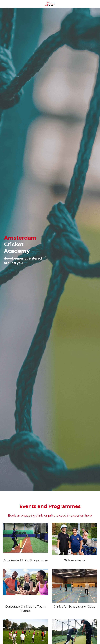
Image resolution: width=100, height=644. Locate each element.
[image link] (50, 4)
